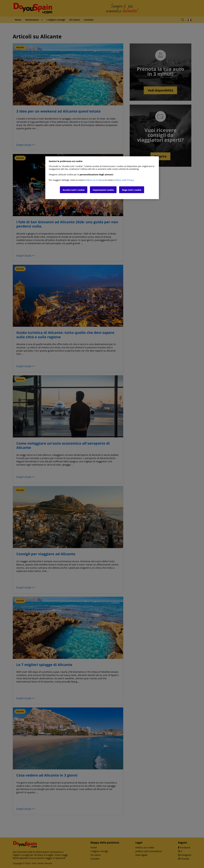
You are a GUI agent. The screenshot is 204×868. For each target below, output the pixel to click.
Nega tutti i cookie (132, 190)
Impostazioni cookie (103, 190)
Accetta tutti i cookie (74, 190)
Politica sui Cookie (94, 180)
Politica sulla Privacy (124, 180)
